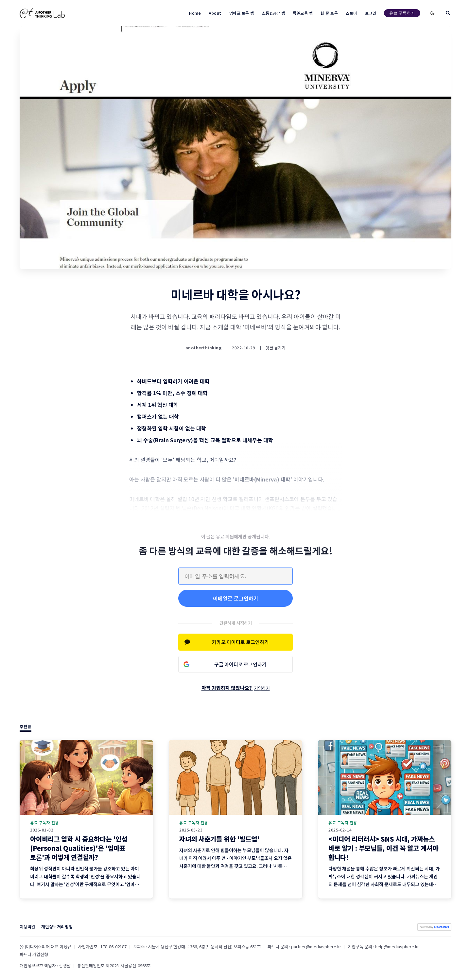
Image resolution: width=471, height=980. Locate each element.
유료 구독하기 (402, 13)
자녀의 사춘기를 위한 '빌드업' (219, 839)
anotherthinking (204, 348)
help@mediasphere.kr (397, 946)
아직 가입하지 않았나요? (236, 688)
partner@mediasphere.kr (316, 946)
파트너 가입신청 (34, 954)
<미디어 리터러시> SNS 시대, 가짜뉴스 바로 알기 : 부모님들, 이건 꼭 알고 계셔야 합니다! (383, 848)
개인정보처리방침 (57, 927)
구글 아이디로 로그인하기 (240, 664)
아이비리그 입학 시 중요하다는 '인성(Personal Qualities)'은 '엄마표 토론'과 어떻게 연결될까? (79, 848)
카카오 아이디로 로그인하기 (240, 642)
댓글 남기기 (276, 348)
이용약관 (27, 927)
